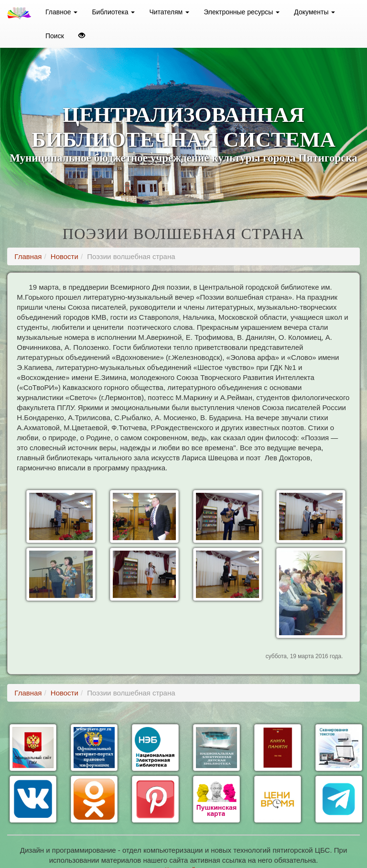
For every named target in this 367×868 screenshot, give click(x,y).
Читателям (169, 12)
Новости (65, 256)
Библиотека (113, 12)
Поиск (55, 36)
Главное (61, 12)
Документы (314, 12)
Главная (28, 256)
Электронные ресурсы (242, 12)
